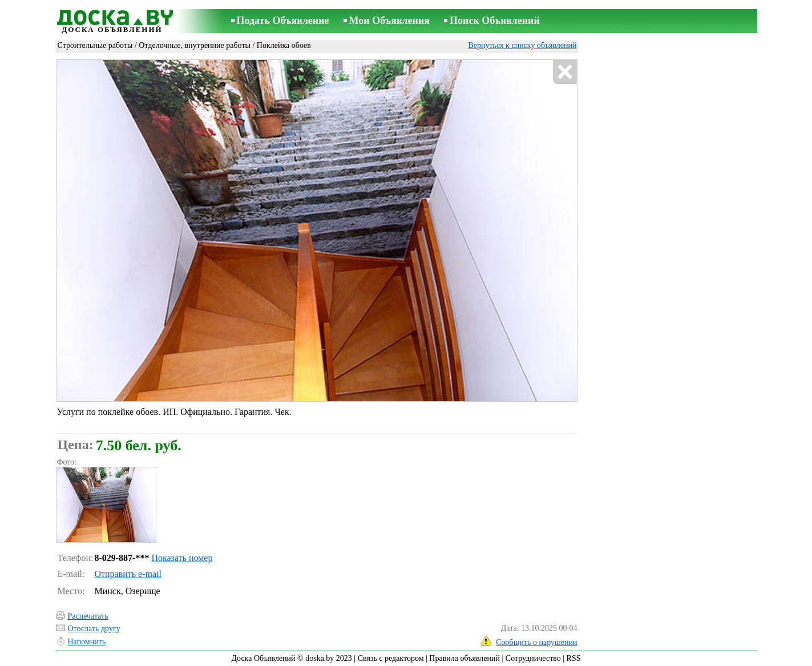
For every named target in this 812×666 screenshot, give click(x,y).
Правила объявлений (464, 658)
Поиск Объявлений (495, 21)
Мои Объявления (389, 21)
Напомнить (87, 642)
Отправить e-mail (128, 574)
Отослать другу (94, 629)
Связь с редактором (391, 658)
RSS (574, 658)
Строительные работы (95, 45)
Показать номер (182, 558)
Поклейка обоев (284, 45)
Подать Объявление (283, 21)
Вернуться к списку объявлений (522, 45)
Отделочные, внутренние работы (195, 45)
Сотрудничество (533, 658)
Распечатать (88, 616)
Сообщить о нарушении (536, 642)
